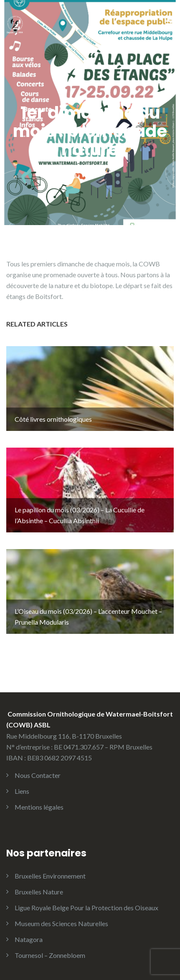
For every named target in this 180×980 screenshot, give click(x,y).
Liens (22, 791)
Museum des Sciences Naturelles (61, 923)
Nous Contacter (38, 775)
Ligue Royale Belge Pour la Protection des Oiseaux (86, 908)
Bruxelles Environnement (50, 876)
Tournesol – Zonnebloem (50, 955)
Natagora (29, 939)
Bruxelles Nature (39, 892)
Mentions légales (39, 807)
